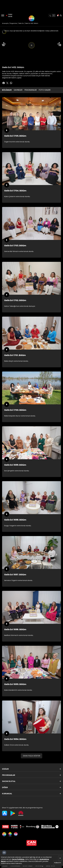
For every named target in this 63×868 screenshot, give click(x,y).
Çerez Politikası (18, 859)
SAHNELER (18, 90)
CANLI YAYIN (9, 15)
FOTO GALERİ (45, 90)
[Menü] (3, 15)
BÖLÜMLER (7, 90)
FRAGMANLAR (31, 90)
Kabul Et (58, 863)
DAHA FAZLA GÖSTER (32, 756)
